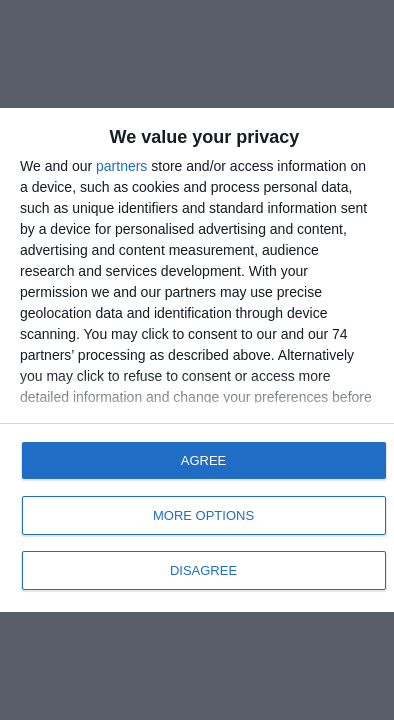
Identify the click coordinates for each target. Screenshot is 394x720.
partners (121, 166)
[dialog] (197, 360)
